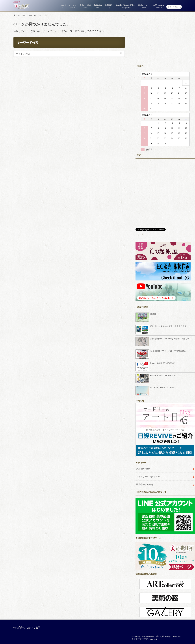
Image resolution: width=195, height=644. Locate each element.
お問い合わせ (159, 6)
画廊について (144, 6)
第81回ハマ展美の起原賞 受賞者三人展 (168, 326)
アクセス (73, 6)
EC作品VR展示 (143, 469)
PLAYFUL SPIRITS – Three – (162, 375)
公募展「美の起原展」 (126, 6)
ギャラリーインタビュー (148, 476)
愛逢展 (153, 314)
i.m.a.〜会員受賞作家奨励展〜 (163, 363)
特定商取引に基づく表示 (27, 627)
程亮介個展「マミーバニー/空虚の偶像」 (168, 351)
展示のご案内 (85, 6)
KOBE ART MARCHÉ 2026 (162, 388)
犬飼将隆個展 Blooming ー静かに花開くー (170, 338)
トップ (63, 6)
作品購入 (109, 6)
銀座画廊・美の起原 (155, 636)
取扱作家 (98, 6)
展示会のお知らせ (145, 484)
